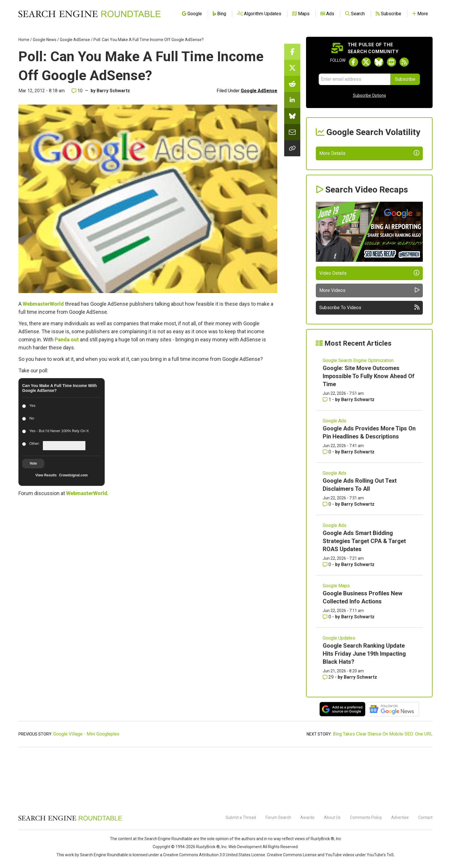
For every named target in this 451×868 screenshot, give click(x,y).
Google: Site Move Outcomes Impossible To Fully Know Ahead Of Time (369, 430)
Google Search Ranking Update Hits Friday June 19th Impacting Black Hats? (364, 707)
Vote (33, 463)
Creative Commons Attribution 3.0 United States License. (215, 855)
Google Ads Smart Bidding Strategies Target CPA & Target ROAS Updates (364, 594)
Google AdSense (75, 40)
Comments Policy (366, 817)
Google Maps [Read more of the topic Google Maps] (336, 639)
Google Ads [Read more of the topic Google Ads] (335, 474)
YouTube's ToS (380, 855)
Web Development (245, 847)
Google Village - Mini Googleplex (86, 787)
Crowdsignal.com (73, 475)
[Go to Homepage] (89, 14)
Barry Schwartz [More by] (113, 91)
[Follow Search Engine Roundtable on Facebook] (353, 62)
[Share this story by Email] (292, 132)
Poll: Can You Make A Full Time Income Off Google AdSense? (149, 40)
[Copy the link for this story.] (292, 148)
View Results (46, 475)
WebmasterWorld (43, 304)
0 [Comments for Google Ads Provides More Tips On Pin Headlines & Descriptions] (327, 505)
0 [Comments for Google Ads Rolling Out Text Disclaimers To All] (327, 558)
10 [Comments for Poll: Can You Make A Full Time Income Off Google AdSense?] (77, 91)
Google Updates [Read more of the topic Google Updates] (339, 691)
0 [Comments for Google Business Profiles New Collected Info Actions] (327, 670)
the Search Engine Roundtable (165, 839)
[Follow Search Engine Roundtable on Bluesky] (379, 62)
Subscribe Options (369, 95)
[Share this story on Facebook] (292, 52)
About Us (332, 817)
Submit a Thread (241, 817)
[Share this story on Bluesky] (292, 116)
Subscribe (405, 79)
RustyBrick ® (208, 847)
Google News (45, 40)
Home (24, 40)
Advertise (400, 817)
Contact (425, 817)
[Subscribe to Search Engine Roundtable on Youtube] (391, 62)
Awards (307, 817)
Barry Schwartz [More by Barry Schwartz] (358, 453)
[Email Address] (355, 79)
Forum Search (278, 817)
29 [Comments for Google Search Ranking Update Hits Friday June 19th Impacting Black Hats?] (329, 731)
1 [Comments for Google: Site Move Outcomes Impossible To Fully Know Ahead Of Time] (327, 453)
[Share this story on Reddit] (292, 84)
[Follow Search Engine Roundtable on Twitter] (366, 62)
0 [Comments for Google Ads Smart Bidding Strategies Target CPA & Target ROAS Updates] (327, 618)
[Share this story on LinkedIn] (292, 100)
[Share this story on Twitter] (292, 68)
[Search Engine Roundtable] (70, 820)
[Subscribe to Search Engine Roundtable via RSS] (404, 62)
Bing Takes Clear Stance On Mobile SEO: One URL (383, 787)
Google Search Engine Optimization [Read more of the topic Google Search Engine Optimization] (358, 414)
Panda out (67, 339)
